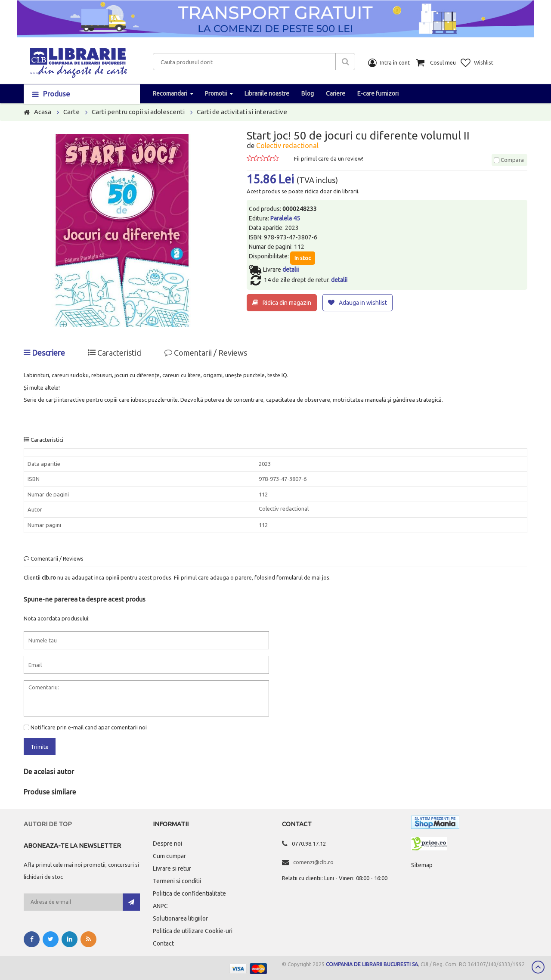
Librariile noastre (267, 93)
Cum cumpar (169, 856)
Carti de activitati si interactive (242, 112)
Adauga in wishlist (363, 303)
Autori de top (48, 824)
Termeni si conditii (177, 881)
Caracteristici (115, 353)
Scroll (538, 967)
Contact (163, 943)
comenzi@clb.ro (313, 862)
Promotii (216, 93)
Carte (71, 112)
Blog (308, 93)
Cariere (336, 93)
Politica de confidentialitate (189, 893)
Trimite (40, 747)
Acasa (43, 112)
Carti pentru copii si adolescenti (138, 112)
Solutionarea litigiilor (180, 918)
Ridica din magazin (287, 303)
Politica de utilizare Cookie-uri (193, 931)
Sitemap (422, 865)
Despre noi (167, 844)
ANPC (160, 906)
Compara (509, 160)
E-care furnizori (378, 93)
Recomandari (170, 93)
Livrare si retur (172, 868)
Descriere (44, 353)
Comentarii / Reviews (206, 353)
